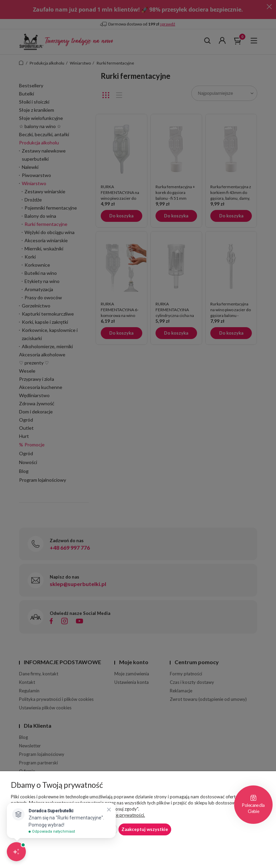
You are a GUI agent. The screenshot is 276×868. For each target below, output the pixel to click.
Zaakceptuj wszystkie (145, 829)
